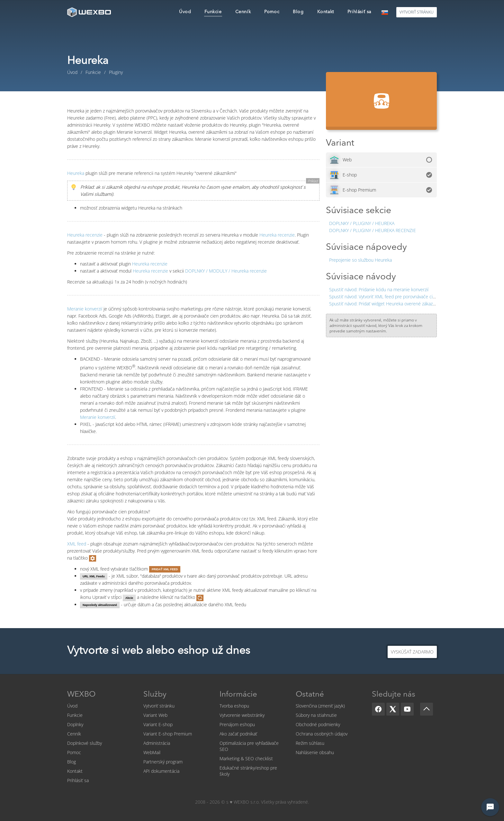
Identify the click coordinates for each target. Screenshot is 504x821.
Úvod (72, 706)
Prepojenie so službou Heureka (360, 260)
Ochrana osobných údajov (322, 734)
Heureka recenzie (85, 235)
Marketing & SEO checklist (246, 758)
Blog (72, 762)
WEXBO (81, 695)
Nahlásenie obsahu (315, 752)
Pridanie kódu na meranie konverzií (379, 289)
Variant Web (155, 715)
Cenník (74, 734)
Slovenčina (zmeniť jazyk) (320, 706)
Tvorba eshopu (234, 706)
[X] (393, 709)
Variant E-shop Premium (168, 734)
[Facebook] (378, 709)
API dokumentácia (161, 771)
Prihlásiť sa (78, 780)
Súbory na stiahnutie (316, 715)
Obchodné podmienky (318, 724)
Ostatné (310, 695)
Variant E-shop (158, 724)
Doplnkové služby (85, 743)
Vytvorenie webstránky (242, 715)
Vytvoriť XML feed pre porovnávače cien (383, 297)
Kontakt (75, 771)
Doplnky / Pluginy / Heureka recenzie (373, 230)
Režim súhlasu (310, 743)
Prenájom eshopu (237, 724)
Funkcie (75, 715)
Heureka (76, 173)
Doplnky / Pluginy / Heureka (362, 223)
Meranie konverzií (85, 309)
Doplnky (75, 724)
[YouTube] (407, 709)
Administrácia (157, 743)
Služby (155, 695)
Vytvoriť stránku (159, 706)
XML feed (77, 544)
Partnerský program (163, 762)
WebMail (152, 752)
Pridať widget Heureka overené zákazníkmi (386, 304)
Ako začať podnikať (238, 734)
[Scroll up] (427, 709)
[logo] (90, 12)
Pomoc (74, 752)
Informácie (238, 695)
